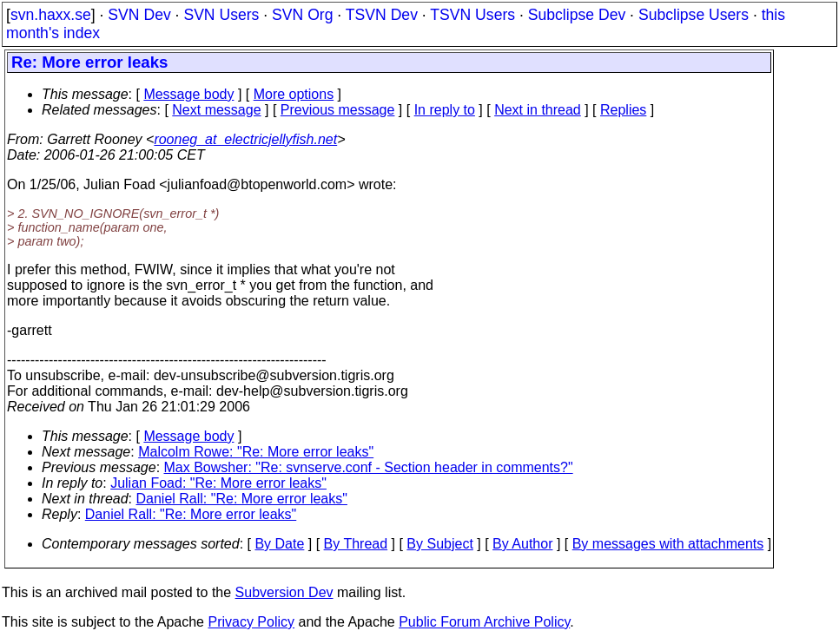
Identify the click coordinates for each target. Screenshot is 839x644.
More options (294, 94)
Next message (216, 110)
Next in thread (538, 110)
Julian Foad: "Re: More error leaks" (218, 483)
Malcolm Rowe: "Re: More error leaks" (256, 452)
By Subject (439, 544)
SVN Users (221, 15)
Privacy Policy (251, 622)
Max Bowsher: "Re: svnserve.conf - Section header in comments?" (369, 467)
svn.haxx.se (51, 15)
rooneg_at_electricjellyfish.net (245, 139)
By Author (522, 544)
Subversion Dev (284, 592)
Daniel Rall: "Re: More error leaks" (242, 499)
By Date (279, 544)
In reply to (445, 110)
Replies (623, 110)
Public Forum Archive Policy (484, 622)
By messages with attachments (668, 544)
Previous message (338, 110)
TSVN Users (472, 15)
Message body (188, 94)
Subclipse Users (694, 15)
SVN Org (302, 15)
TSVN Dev (382, 15)
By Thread (356, 544)
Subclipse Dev (577, 15)
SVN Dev (139, 15)
